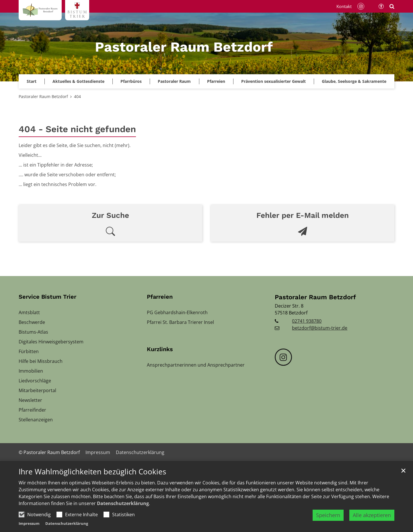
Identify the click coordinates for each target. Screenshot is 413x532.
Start (32, 81)
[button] (273, 81)
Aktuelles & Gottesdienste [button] (78, 81)
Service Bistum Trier (47, 297)
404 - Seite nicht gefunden (77, 129)
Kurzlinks (160, 349)
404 (77, 96)
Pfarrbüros (131, 81)
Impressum (29, 524)
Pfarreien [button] (216, 81)
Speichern (328, 515)
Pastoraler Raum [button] (174, 81)
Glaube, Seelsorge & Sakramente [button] (354, 81)
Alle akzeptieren (372, 515)
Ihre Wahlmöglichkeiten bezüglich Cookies (92, 472)
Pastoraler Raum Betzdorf (43, 96)
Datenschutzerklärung (123, 504)
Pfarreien (160, 297)
